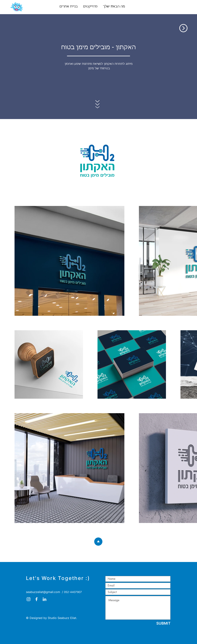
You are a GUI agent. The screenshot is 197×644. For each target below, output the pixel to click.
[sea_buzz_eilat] (29, 599)
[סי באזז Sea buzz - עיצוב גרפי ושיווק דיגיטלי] (36, 599)
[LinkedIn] (44, 599)
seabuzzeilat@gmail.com (43, 592)
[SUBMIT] (163, 623)
